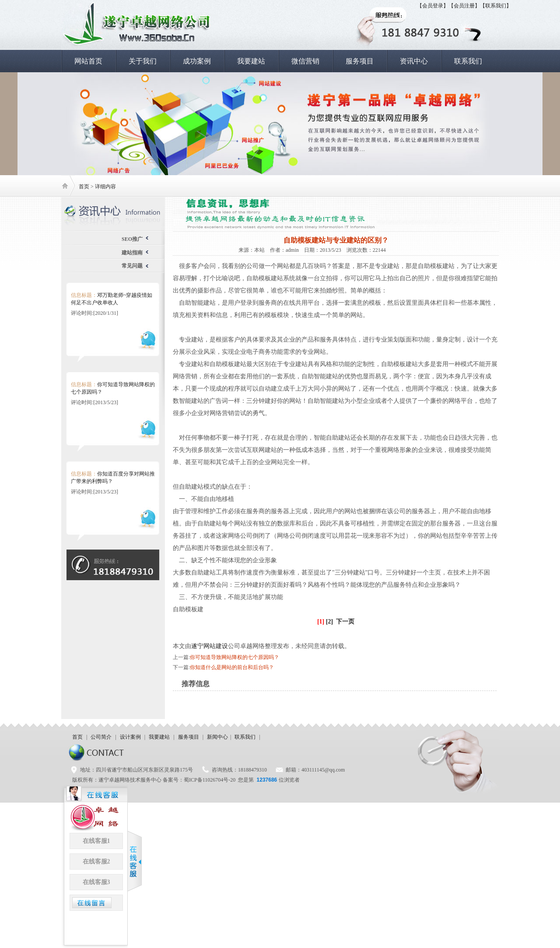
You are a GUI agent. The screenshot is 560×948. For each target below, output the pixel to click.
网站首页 (88, 61)
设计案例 (130, 737)
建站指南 (132, 253)
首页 (84, 187)
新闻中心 (217, 737)
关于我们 (143, 61)
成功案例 (197, 61)
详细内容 (105, 187)
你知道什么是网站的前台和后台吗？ (232, 667)
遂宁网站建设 (210, 646)
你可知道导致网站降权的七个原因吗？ (234, 657)
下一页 (345, 622)
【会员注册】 (464, 6)
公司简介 (101, 737)
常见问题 (132, 266)
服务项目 (360, 61)
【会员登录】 (433, 6)
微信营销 (305, 61)
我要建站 (251, 61)
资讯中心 (414, 61)
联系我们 (468, 61)
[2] (329, 622)
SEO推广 (132, 239)
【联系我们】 (496, 6)
